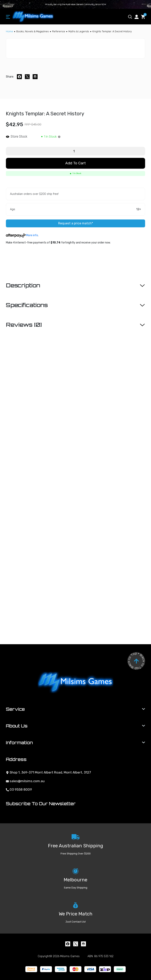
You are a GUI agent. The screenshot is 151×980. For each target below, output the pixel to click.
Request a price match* (76, 223)
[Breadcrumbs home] (9, 31)
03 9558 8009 (19, 789)
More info (22, 235)
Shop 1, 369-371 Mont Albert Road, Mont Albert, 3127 (48, 772)
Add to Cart (75, 163)
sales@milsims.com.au (25, 781)
